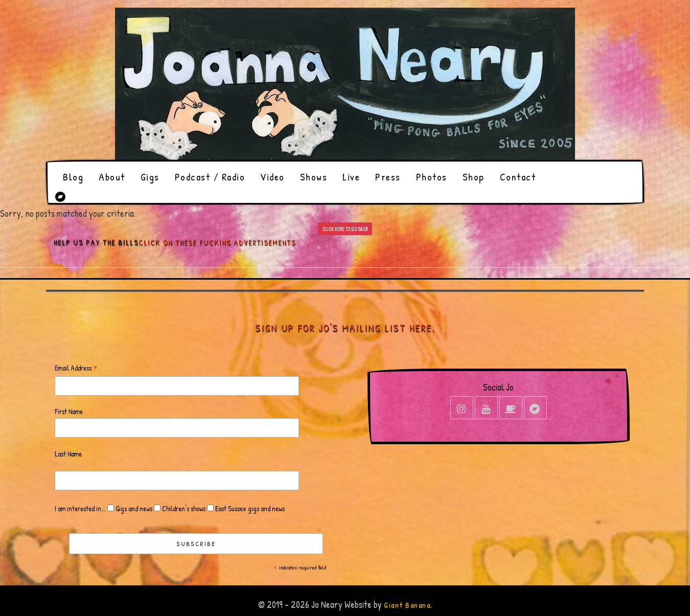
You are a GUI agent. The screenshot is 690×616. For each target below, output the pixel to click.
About (112, 177)
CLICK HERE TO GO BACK (345, 229)
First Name (69, 411)
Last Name (68, 454)
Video (272, 177)
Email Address (76, 368)
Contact (518, 177)
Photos (432, 177)
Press (388, 177)
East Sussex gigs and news (249, 508)
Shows (314, 177)
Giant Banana (407, 605)
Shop (474, 177)
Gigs (150, 177)
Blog (73, 177)
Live (351, 177)
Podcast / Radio (210, 177)
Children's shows (183, 508)
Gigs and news (133, 508)
